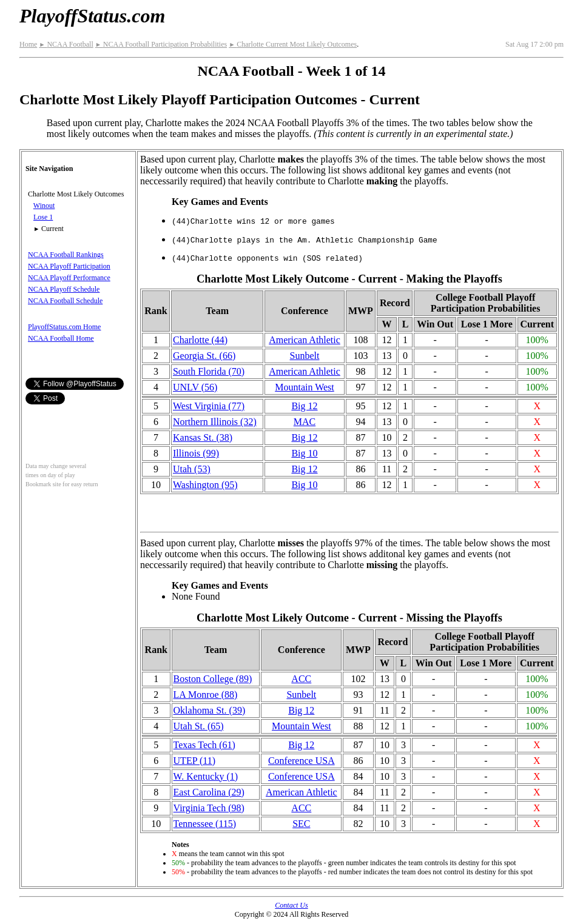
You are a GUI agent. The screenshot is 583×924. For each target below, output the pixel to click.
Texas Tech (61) (204, 745)
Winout (44, 206)
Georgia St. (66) (204, 356)
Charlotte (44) (200, 340)
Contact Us (291, 905)
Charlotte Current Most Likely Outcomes (293, 44)
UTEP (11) (194, 761)
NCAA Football (66, 44)
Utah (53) (192, 469)
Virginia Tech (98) (209, 808)
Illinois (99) (196, 453)
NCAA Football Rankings (66, 255)
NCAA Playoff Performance (69, 278)
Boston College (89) (213, 679)
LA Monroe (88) (206, 695)
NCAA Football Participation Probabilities (161, 44)
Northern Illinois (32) (215, 422)
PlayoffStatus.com (92, 16)
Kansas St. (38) (203, 437)
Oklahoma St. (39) (210, 710)
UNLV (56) (195, 387)
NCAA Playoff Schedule (64, 289)
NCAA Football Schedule (65, 301)
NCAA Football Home (61, 338)
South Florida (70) (209, 371)
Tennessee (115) (205, 824)
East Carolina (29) (209, 792)
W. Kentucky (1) (206, 776)
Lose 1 (43, 217)
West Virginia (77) (209, 406)
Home (28, 44)
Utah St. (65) (199, 726)
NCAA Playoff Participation (69, 266)
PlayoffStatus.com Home (64, 327)
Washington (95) (205, 485)
